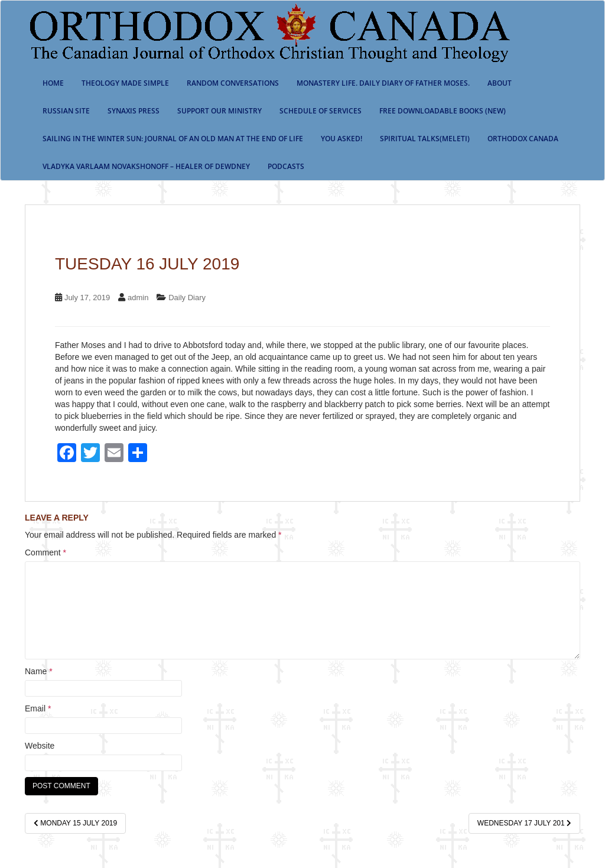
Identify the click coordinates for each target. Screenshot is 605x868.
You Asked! (341, 139)
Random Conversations (233, 83)
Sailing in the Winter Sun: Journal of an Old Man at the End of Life (173, 139)
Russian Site (66, 111)
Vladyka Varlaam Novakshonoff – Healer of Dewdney (146, 166)
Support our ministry (219, 111)
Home (53, 83)
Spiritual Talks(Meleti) (425, 139)
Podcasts (286, 166)
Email (38, 708)
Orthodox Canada (523, 139)
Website (40, 746)
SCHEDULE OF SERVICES (321, 111)
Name (39, 671)
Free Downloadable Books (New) (443, 111)
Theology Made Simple (125, 83)
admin (138, 298)
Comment (45, 552)
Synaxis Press (134, 111)
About (500, 83)
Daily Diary (187, 298)
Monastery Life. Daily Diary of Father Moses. (383, 83)
